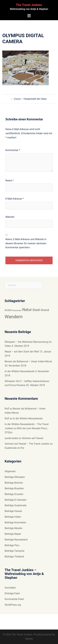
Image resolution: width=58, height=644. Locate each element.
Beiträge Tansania (14, 551)
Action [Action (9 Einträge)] (8, 310)
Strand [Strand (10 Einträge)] (45, 310)
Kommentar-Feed (14, 599)
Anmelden (10, 588)
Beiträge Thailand (14, 557)
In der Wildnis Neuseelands (20, 371)
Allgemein (10, 471)
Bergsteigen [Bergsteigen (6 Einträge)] (17, 310)
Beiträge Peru (12, 545)
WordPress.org (13, 605)
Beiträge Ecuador (14, 494)
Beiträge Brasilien (14, 488)
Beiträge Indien (13, 517)
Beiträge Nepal (13, 534)
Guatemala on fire (14, 448)
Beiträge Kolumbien (15, 522)
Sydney (29, 639)
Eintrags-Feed (12, 593)
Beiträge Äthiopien (15, 477)
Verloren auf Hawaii (32, 438)
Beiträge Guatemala (15, 505)
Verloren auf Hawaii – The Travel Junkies (27, 444)
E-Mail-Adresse (14, 199)
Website (10, 217)
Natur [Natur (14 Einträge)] (27, 310)
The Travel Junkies (29, 5)
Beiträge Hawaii (13, 511)
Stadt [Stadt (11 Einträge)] (36, 310)
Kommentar (13, 150)
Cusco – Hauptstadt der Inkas (30, 99)
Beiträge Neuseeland (16, 540)
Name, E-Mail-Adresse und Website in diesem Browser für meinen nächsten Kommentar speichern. (26, 243)
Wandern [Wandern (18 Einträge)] (14, 317)
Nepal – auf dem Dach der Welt (22, 352)
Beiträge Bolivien (14, 483)
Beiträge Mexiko (13, 528)
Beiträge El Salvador (16, 500)
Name (10, 181)
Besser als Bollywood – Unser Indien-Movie (28, 361)
